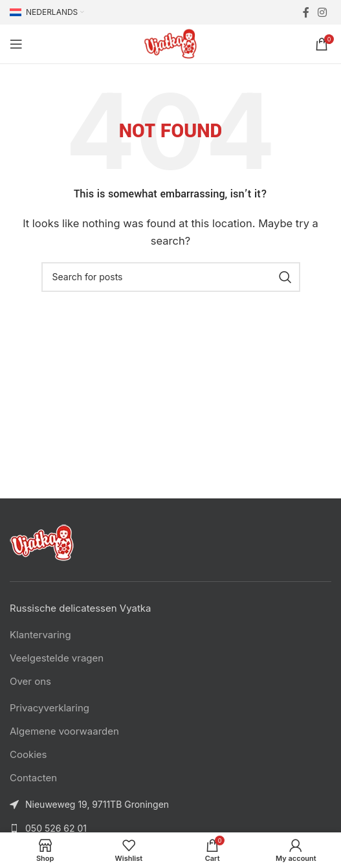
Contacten (33, 778)
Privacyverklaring (49, 708)
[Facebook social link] (306, 12)
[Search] (171, 277)
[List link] (170, 829)
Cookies (28, 754)
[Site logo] (171, 43)
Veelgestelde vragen (57, 658)
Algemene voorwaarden (64, 731)
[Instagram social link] (323, 12)
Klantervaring (40, 635)
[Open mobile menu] (16, 44)
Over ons (30, 681)
